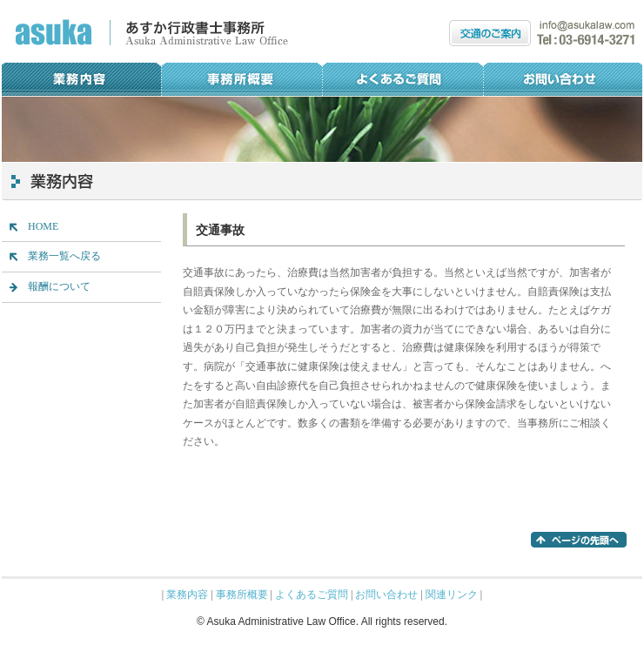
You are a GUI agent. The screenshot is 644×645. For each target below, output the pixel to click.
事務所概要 (241, 79)
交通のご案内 (490, 33)
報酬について (59, 286)
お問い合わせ (563, 79)
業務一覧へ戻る (64, 256)
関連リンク (452, 595)
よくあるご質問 (402, 79)
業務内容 (81, 79)
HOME (43, 226)
